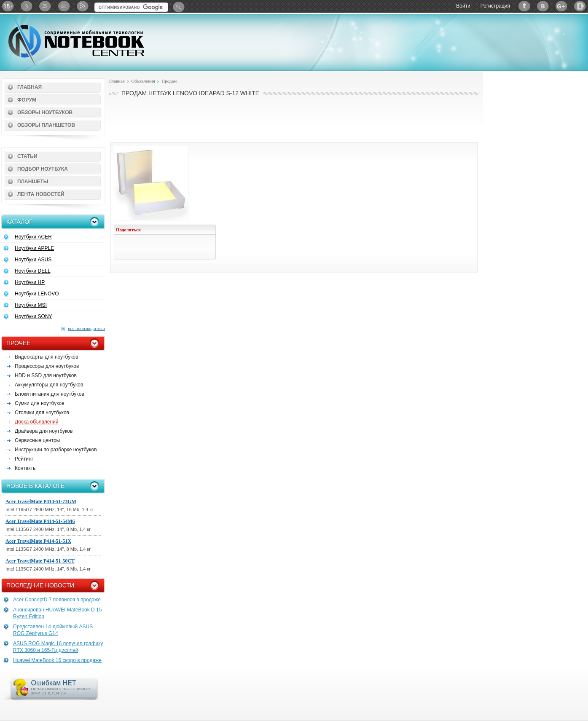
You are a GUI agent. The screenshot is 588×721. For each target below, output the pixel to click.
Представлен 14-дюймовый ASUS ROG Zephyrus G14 (53, 630)
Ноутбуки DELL (33, 271)
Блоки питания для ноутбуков (50, 394)
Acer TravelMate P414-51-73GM (41, 501)
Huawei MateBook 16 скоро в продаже (57, 660)
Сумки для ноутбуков (40, 403)
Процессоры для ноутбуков (47, 366)
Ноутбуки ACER (33, 237)
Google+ (561, 6)
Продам (169, 81)
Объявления (143, 81)
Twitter (524, 6)
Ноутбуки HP (30, 282)
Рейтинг (24, 459)
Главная (30, 87)
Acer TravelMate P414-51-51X (38, 541)
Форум (27, 100)
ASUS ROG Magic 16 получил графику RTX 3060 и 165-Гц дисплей (58, 647)
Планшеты (33, 182)
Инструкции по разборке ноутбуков (56, 450)
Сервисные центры (37, 440)
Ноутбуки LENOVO (37, 294)
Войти (463, 6)
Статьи (27, 156)
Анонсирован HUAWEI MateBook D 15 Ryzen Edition (57, 613)
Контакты (26, 468)
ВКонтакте (543, 6)
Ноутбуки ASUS (33, 260)
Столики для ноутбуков (42, 413)
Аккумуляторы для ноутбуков (49, 385)
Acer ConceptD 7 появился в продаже (57, 600)
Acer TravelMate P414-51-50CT (40, 561)
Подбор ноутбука (43, 169)
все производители (86, 328)
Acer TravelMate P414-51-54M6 (40, 521)
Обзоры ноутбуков (45, 113)
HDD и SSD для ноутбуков (46, 375)
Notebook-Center (76, 41)
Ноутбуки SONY (34, 316)
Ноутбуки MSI (31, 305)
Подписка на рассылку (64, 6)
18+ (8, 6)
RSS (82, 6)
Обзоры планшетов (46, 125)
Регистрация (495, 6)
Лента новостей (41, 194)
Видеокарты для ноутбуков (47, 357)
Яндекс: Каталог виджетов (580, 6)
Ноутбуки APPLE (34, 248)
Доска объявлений (36, 422)
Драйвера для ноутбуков (44, 431)
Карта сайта (45, 6)
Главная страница (27, 6)
